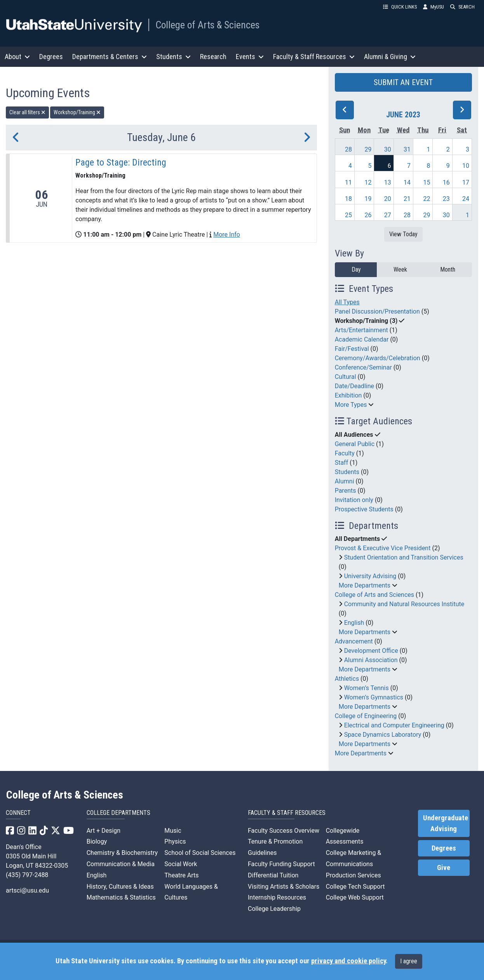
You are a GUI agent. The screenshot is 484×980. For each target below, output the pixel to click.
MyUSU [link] (434, 7)
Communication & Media (121, 864)
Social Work (181, 864)
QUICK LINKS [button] (400, 7)
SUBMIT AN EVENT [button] (403, 82)
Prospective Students (364, 509)
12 (368, 182)
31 (407, 149)
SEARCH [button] (462, 7)
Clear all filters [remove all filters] (27, 112)
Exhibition (348, 395)
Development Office (371, 651)
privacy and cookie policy (348, 961)
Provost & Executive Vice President (383, 548)
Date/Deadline (354, 386)
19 (368, 199)
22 (427, 199)
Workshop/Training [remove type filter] (77, 112)
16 (446, 182)
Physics (175, 841)
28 (348, 149)
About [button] (17, 57)
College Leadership (274, 909)
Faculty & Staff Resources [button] (314, 57)
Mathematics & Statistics (121, 897)
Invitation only (354, 500)
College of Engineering (366, 716)
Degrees (51, 57)
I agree (409, 961)
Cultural (346, 377)
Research (213, 57)
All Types (347, 302)
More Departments (365, 585)
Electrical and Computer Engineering (394, 725)
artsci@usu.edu (27, 890)
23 (446, 199)
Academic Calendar (362, 339)
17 (466, 182)
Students (347, 472)
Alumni (345, 481)
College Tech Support (355, 887)
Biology (97, 841)
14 (407, 182)
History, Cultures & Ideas (120, 887)
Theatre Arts (181, 875)
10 (466, 166)
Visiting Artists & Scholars (284, 887)
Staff (342, 463)
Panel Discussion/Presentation (377, 311)
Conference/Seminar (363, 367)
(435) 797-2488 (27, 875)
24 (466, 199)
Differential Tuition (273, 875)
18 (348, 199)
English (354, 623)
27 (388, 215)
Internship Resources (277, 897)
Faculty (345, 453)
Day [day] (356, 269)
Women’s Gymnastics (374, 697)
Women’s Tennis (366, 688)
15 (427, 182)
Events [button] (250, 57)
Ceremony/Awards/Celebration (378, 358)
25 (348, 215)
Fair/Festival (352, 349)
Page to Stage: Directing (121, 162)
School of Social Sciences (200, 853)
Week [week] (400, 269)
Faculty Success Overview (284, 831)
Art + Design (104, 831)
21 (407, 199)
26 (368, 215)
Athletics (347, 679)
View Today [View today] (403, 234)
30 (388, 149)
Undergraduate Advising (446, 823)
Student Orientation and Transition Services (404, 557)
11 (348, 182)
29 (368, 149)
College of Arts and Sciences (374, 595)
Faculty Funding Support (281, 864)
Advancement (354, 641)
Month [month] (448, 269)
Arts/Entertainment (361, 330)
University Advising (370, 576)
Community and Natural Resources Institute (404, 604)
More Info (227, 235)
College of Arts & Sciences (207, 25)
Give (444, 868)
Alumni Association (371, 660)
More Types (351, 405)
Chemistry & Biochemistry (122, 853)
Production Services (353, 875)
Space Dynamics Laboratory (383, 735)
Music (173, 831)
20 (388, 199)
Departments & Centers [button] (110, 57)
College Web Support (355, 897)
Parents (346, 491)
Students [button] (173, 57)
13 (388, 182)
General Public (355, 444)
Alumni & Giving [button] (390, 57)
